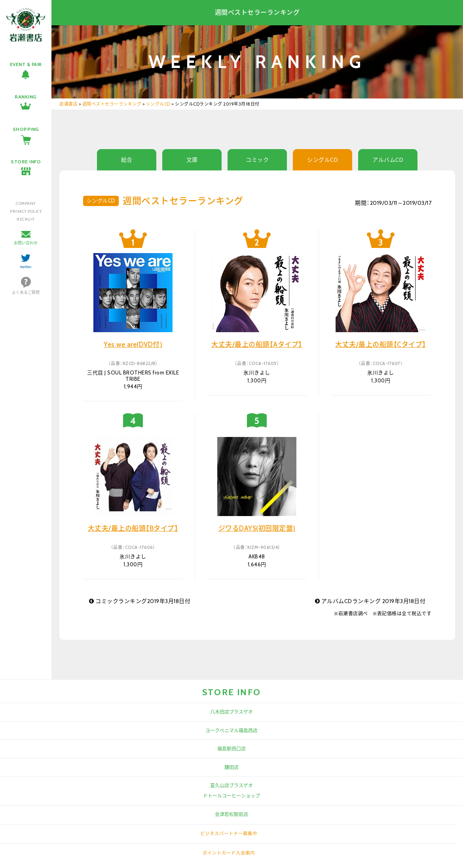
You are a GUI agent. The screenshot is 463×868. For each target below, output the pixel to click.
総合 (127, 160)
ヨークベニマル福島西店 (231, 731)
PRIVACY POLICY (26, 211)
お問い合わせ (26, 243)
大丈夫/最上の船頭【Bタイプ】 (133, 528)
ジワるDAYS (257, 528)
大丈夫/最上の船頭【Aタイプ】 (257, 344)
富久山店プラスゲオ (231, 786)
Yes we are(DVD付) (133, 344)
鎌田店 (231, 767)
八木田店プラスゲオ (231, 712)
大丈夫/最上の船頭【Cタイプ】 (381, 344)
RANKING (26, 97)
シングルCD (323, 160)
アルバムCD (388, 160)
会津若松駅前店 (231, 814)
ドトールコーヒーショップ (231, 796)
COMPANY (26, 203)
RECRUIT (26, 219)
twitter (26, 267)
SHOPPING (26, 129)
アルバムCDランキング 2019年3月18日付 (370, 601)
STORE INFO (26, 162)
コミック (257, 160)
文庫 (192, 160)
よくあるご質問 (26, 292)
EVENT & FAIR (26, 64)
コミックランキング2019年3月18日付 (140, 601)
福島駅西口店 (231, 749)
